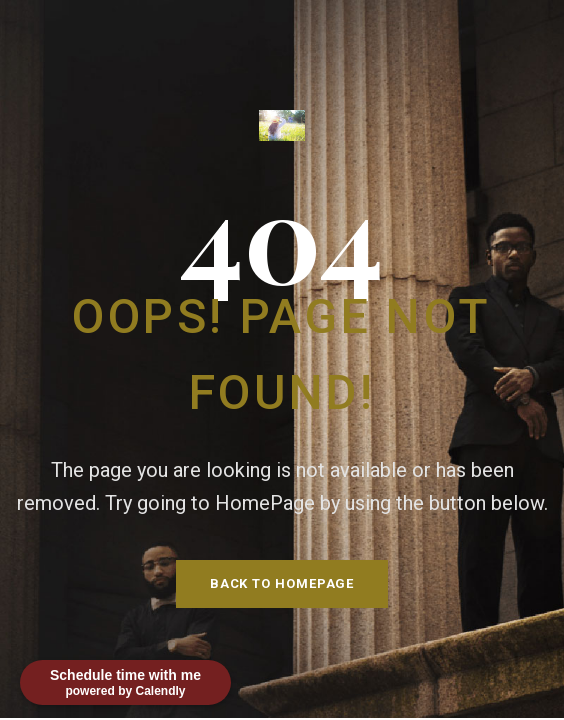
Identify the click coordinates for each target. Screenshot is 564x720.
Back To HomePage (282, 583)
